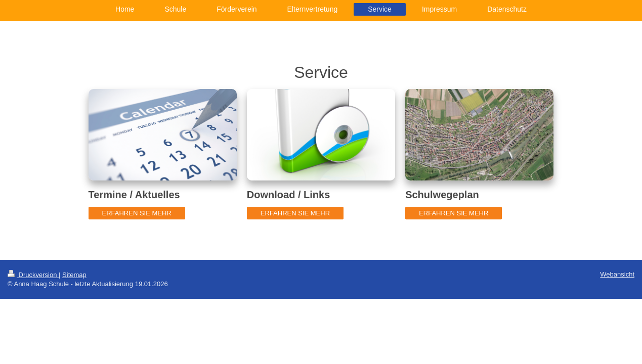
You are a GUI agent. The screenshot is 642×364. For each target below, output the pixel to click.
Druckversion (33, 275)
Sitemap (74, 275)
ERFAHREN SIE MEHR (137, 213)
